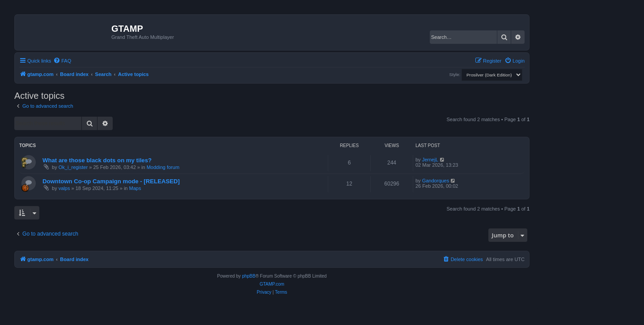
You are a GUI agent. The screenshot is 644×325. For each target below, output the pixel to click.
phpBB (249, 276)
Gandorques (436, 181)
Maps (135, 188)
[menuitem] (62, 61)
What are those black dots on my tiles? (97, 160)
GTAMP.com (272, 284)
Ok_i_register (73, 167)
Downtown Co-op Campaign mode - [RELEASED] (111, 181)
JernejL (430, 160)
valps (64, 188)
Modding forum (163, 167)
